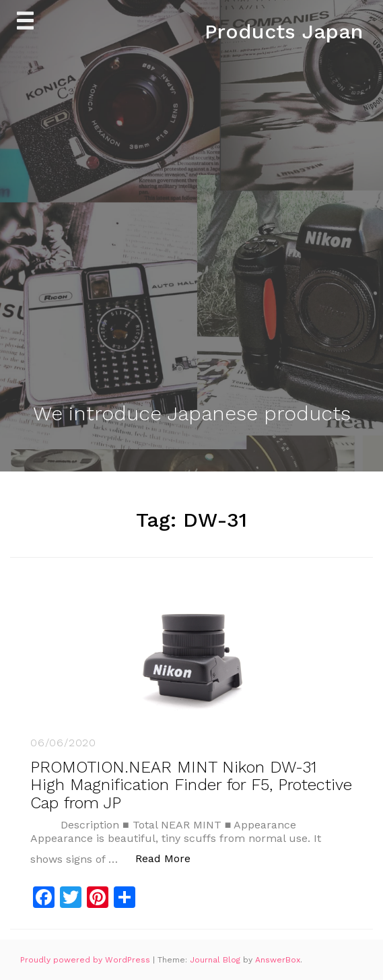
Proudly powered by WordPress (86, 960)
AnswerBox (278, 960)
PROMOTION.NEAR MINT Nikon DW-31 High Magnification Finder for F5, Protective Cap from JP (191, 785)
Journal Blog (216, 960)
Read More (170, 858)
